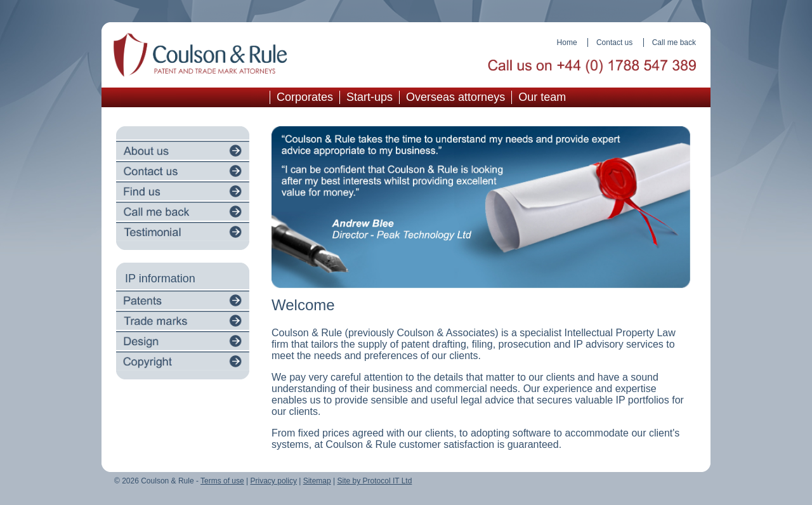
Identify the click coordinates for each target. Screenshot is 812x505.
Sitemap (317, 481)
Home (567, 43)
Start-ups (370, 97)
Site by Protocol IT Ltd (375, 481)
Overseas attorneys (455, 97)
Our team (542, 97)
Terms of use (222, 481)
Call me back (674, 43)
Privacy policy (274, 481)
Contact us (614, 43)
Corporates (305, 97)
